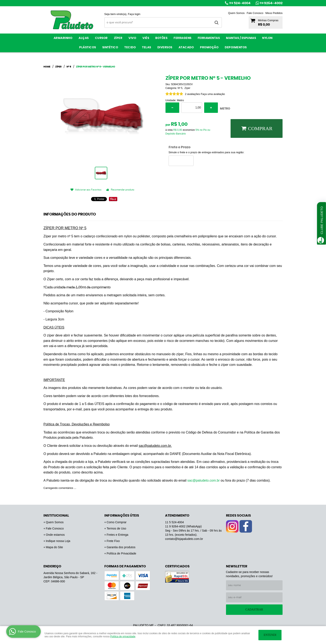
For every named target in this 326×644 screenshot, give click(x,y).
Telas (147, 47)
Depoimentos (236, 47)
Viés (146, 38)
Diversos (165, 47)
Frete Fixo (113, 541)
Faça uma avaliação (213, 94)
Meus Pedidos (274, 13)
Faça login (134, 14)
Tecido (130, 47)
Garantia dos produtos (121, 547)
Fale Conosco (255, 13)
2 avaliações (193, 94)
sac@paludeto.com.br (204, 480)
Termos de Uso (116, 528)
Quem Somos (236, 13)
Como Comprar (117, 522)
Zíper (118, 38)
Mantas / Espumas (241, 38)
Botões (161, 38)
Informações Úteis (122, 516)
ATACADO (186, 47)
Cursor (101, 38)
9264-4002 (271, 3)
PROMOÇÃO (209, 47)
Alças (84, 38)
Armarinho (63, 38)
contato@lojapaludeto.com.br (184, 539)
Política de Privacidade (121, 553)
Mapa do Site (54, 547)
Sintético (110, 47)
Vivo (132, 38)
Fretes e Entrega (117, 535)
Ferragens (183, 38)
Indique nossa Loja (58, 541)
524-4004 (240, 3)
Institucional (56, 516)
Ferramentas (209, 38)
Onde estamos (55, 535)
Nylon (267, 38)
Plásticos (88, 47)
